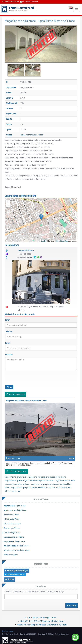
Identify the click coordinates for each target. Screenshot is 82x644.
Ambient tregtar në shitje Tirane (17, 550)
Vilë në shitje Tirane (12, 519)
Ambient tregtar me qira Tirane (16, 546)
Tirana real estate (63, 488)
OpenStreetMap (62, 241)
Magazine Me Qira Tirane (45, 618)
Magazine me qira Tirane (14, 537)
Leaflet (44, 241)
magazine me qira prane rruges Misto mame (48, 477)
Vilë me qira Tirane (11, 515)
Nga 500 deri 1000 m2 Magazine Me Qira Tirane (43, 621)
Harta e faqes (8, 631)
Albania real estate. (13, 491)
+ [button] (8, 201)
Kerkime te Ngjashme (16, 471)
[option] (16, 70)
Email (8, 343)
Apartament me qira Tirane (15, 506)
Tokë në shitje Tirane (12, 524)
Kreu (28, 618)
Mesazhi (9, 355)
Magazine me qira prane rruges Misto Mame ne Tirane (42, 625)
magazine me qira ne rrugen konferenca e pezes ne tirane (29, 480)
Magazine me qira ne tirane (16, 477)
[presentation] (28, 379)
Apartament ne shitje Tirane (15, 510)
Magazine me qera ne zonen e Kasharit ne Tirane (26, 401)
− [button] (8, 205)
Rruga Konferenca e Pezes (32, 135)
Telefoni (9, 331)
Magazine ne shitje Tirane (14, 541)
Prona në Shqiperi (11, 555)
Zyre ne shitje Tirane (12, 533)
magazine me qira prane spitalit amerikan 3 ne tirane (33, 488)
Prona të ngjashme (15, 394)
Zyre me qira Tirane (12, 528)
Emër (7, 320)
